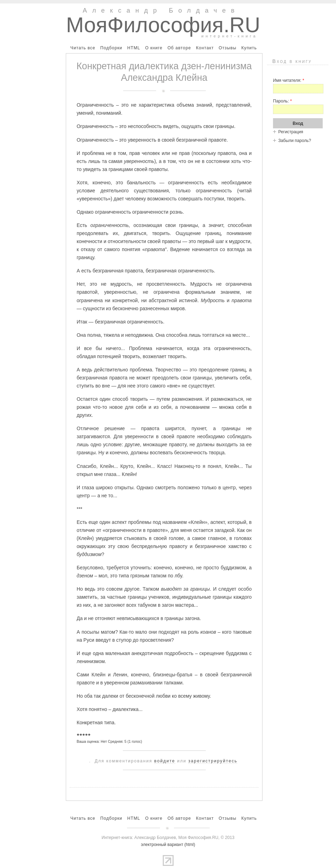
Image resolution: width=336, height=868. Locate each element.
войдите (165, 761)
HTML (134, 48)
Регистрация (291, 132)
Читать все (83, 48)
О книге (154, 48)
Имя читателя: (289, 80)
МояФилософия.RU (163, 25)
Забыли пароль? (295, 141)
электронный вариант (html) (168, 845)
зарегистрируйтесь (213, 761)
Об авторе (179, 48)
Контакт (205, 48)
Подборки (111, 48)
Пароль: (282, 101)
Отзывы (228, 48)
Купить (249, 48)
